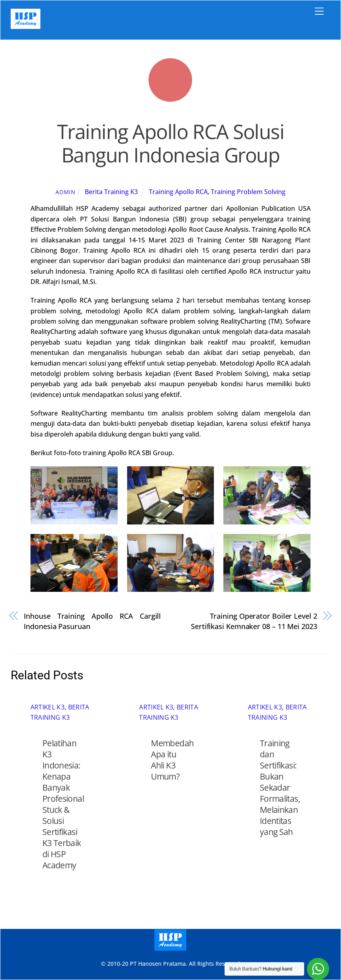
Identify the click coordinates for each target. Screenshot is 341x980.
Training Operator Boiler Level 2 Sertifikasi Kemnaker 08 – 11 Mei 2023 (254, 621)
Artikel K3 (48, 707)
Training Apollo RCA (178, 192)
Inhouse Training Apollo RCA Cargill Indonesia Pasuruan (92, 621)
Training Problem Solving (248, 192)
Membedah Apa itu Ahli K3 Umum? (172, 760)
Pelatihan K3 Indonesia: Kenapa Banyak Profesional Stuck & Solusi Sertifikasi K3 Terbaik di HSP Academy (63, 804)
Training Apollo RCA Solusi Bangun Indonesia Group (170, 143)
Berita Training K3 (111, 192)
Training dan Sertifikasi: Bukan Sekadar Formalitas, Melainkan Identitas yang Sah (280, 787)
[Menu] (319, 11)
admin (66, 192)
